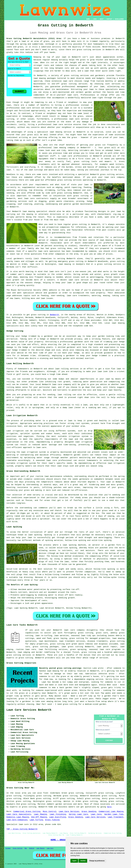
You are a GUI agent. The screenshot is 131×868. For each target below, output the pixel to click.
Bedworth (54, 315)
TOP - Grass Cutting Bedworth (22, 829)
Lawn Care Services (69, 811)
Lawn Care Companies (17, 820)
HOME (88, 19)
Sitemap (8, 848)
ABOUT (102, 19)
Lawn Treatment (116, 817)
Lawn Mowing (40, 814)
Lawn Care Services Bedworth (29, 710)
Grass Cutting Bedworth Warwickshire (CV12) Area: (34, 39)
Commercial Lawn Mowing (111, 811)
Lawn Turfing (36, 820)
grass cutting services (74, 84)
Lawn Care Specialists (19, 814)
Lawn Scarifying (58, 817)
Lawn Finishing (58, 814)
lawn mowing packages (45, 78)
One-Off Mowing (39, 817)
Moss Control (50, 811)
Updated (32, 848)
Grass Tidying (52, 820)
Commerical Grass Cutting (27, 811)
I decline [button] (83, 861)
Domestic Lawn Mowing (18, 817)
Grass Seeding (89, 811)
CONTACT (109, 19)
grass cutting (79, 224)
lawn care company (114, 177)
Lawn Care (96, 814)
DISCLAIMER (119, 19)
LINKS (95, 19)
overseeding (80, 476)
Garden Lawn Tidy (114, 814)
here (109, 807)
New (26, 848)
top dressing (26, 577)
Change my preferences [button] (97, 861)
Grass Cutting (18, 848)
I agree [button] (74, 861)
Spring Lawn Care (78, 814)
